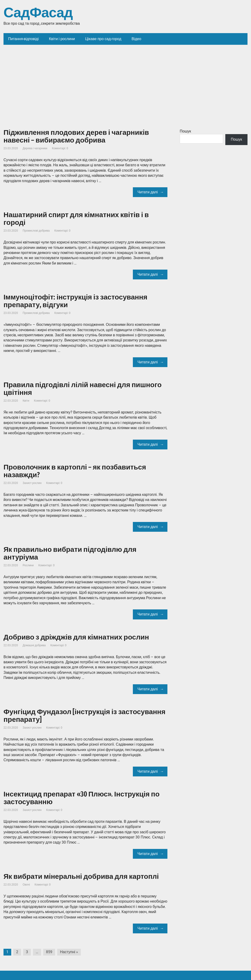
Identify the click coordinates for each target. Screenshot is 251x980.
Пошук (185, 131)
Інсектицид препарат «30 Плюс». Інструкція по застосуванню (81, 798)
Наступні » (69, 952)
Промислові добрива (36, 231)
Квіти (26, 401)
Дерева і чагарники (35, 148)
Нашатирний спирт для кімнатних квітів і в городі (76, 219)
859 (49, 952)
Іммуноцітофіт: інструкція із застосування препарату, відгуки (75, 301)
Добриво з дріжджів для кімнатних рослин (76, 637)
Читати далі (148, 192)
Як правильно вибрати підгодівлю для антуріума (70, 553)
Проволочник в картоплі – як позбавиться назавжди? (75, 471)
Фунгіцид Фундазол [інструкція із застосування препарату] (84, 716)
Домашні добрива (34, 645)
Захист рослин (32, 483)
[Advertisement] (125, 80)
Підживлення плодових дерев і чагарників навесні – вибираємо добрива (76, 136)
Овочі (26, 885)
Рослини (28, 565)
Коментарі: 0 (60, 148)
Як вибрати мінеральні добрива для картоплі (81, 876)
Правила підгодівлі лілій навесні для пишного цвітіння (83, 389)
